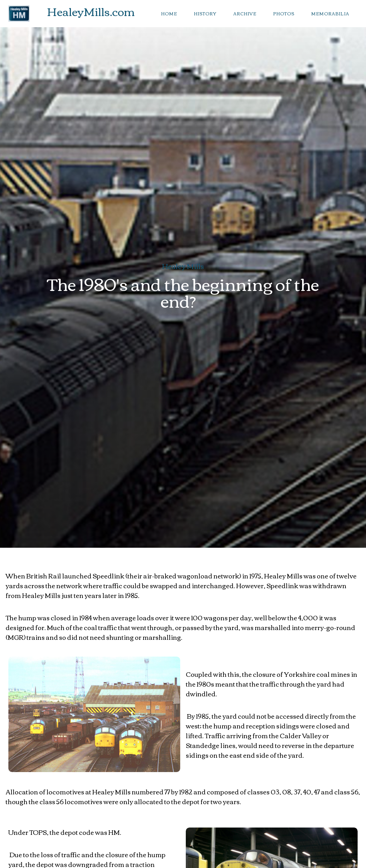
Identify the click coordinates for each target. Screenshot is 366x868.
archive (245, 14)
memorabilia (330, 14)
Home (169, 14)
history (205, 14)
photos (284, 14)
